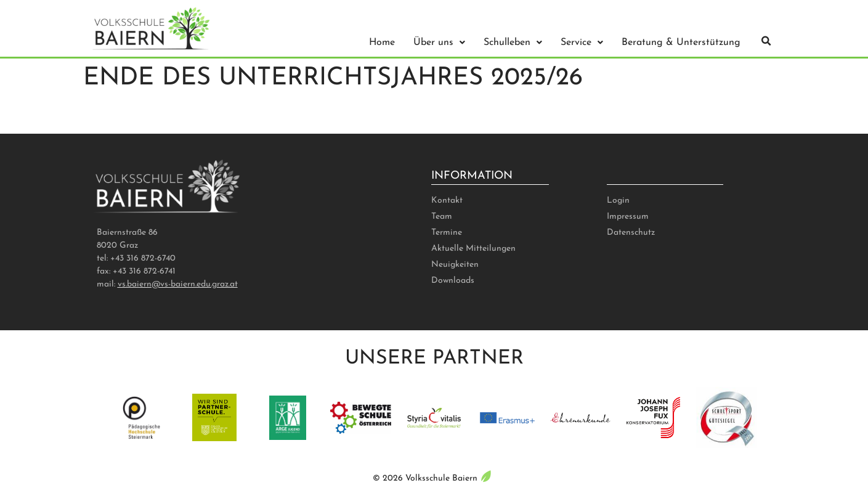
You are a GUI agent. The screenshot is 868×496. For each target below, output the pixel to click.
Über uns (439, 43)
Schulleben (513, 43)
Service (582, 43)
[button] (766, 41)
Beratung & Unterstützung (681, 43)
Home (382, 43)
